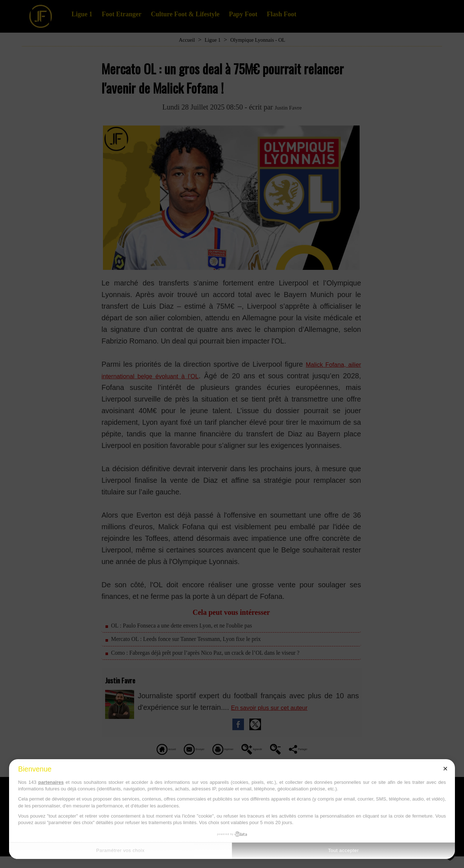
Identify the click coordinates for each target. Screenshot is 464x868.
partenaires (51, 782)
